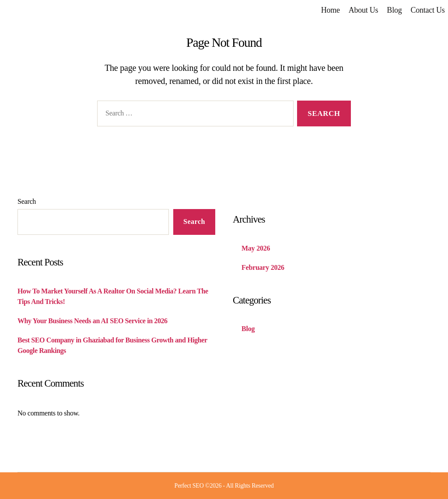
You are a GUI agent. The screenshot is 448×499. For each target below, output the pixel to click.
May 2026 (256, 248)
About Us (364, 10)
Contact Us (427, 10)
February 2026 (263, 267)
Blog (394, 10)
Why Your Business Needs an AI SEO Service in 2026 (93, 321)
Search (27, 201)
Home (331, 10)
